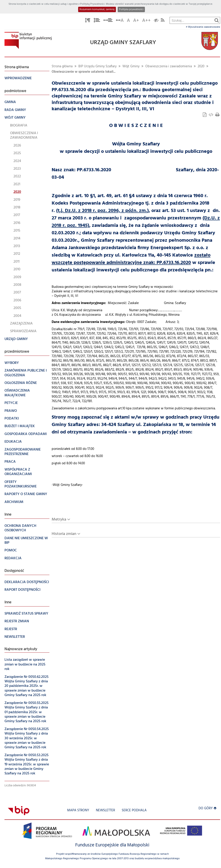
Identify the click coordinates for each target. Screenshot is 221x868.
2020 (201, 67)
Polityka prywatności (131, 9)
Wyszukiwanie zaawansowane (203, 27)
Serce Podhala (134, 811)
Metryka (59, 520)
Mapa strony (78, 811)
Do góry (208, 808)
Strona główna (62, 67)
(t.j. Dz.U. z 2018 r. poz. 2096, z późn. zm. (102, 211)
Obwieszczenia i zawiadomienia (169, 67)
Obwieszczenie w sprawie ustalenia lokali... (84, 72)
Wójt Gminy (131, 67)
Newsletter (105, 811)
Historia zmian (64, 534)
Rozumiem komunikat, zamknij (97, 9)
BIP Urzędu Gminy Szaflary (97, 67)
